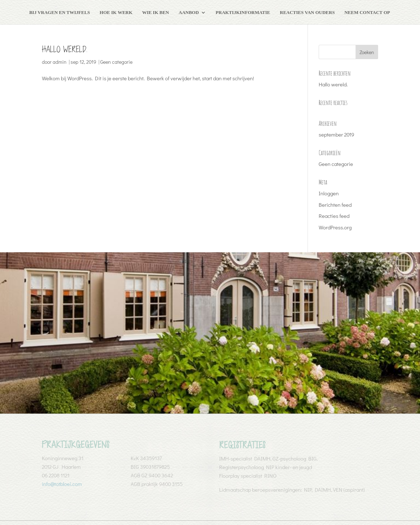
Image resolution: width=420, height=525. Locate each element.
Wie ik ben (156, 12)
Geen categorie (116, 62)
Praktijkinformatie (243, 12)
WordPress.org (335, 227)
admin (60, 62)
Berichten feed (335, 205)
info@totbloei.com (62, 484)
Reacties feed (334, 216)
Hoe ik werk (116, 12)
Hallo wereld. (65, 49)
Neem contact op (367, 12)
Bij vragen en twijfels (60, 12)
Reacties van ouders (307, 12)
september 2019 (336, 134)
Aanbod (189, 12)
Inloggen (329, 193)
